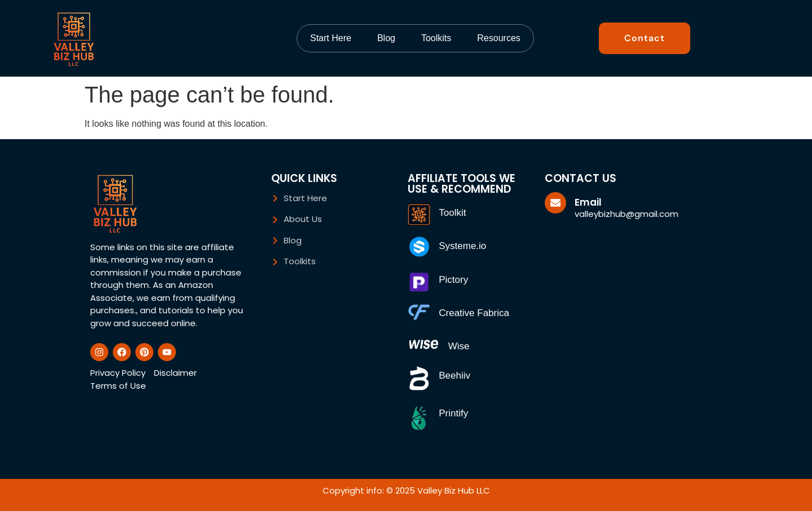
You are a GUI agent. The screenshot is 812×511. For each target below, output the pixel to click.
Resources (498, 38)
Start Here (331, 38)
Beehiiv (454, 376)
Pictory (453, 280)
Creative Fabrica (474, 313)
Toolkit (452, 213)
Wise (459, 346)
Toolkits (436, 38)
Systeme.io (462, 246)
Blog (386, 38)
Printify (453, 413)
